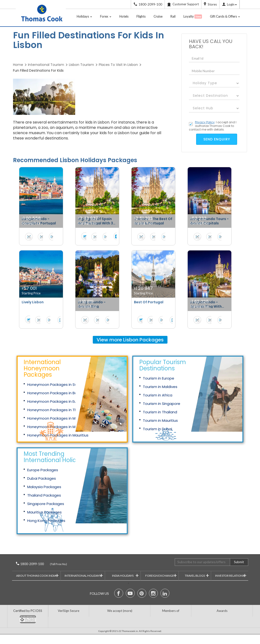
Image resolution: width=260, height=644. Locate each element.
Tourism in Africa (158, 395)
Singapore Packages (46, 504)
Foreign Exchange (161, 575)
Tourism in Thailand (160, 412)
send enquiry (217, 139)
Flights (141, 16)
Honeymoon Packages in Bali (53, 393)
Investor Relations (231, 575)
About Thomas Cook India (37, 575)
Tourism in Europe (159, 378)
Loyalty (193, 17)
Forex (106, 16)
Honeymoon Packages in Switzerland (60, 384)
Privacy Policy (205, 122)
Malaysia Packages (44, 487)
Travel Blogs (197, 575)
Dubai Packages (42, 478)
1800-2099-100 (39, 564)
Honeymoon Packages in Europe (56, 401)
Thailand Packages (44, 495)
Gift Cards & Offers (225, 16)
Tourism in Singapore (162, 404)
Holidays (84, 16)
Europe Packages (43, 470)
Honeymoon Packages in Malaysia (58, 418)
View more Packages (130, 340)
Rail (173, 16)
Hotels (124, 16)
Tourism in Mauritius (160, 420)
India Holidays (125, 575)
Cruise (158, 16)
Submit (239, 562)
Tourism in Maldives (160, 387)
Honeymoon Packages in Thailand (57, 410)
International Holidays (84, 575)
